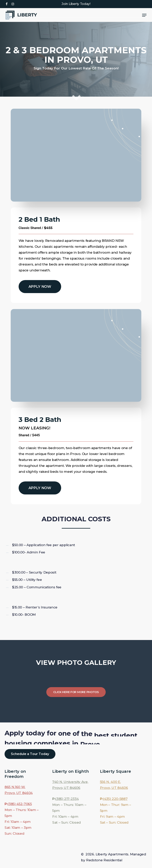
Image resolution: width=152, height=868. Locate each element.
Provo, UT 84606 (66, 788)
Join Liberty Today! (76, 4)
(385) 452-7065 (20, 804)
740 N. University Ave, (70, 782)
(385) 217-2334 (67, 799)
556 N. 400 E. (110, 782)
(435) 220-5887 (115, 799)
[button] (144, 15)
